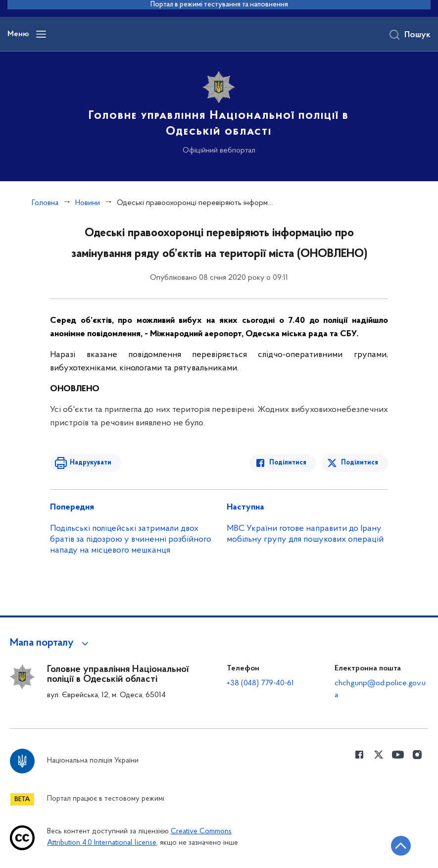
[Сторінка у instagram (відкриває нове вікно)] (417, 755)
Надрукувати (91, 463)
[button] (51, 643)
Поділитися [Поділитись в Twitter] (360, 463)
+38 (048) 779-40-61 (260, 683)
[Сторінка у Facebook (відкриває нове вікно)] (359, 755)
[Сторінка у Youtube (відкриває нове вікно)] (398, 755)
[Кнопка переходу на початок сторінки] (401, 846)
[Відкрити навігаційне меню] (41, 34)
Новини (88, 203)
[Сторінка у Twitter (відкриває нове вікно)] (379, 755)
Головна (45, 203)
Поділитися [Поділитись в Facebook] (288, 463)
